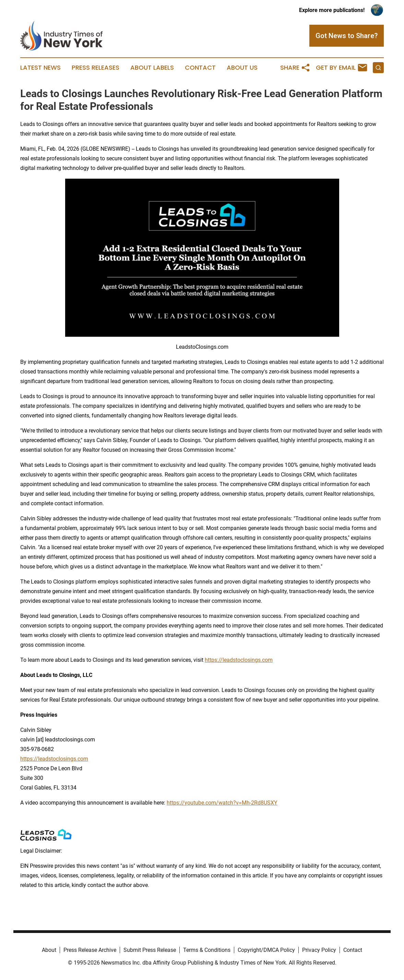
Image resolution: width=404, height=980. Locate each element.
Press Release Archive (90, 950)
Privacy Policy (319, 950)
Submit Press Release (150, 950)
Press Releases (96, 68)
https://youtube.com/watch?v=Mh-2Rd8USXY (222, 803)
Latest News (40, 68)
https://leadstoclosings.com (239, 660)
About (49, 950)
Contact (200, 68)
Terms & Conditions (207, 950)
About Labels (152, 68)
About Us (242, 68)
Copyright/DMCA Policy (266, 950)
